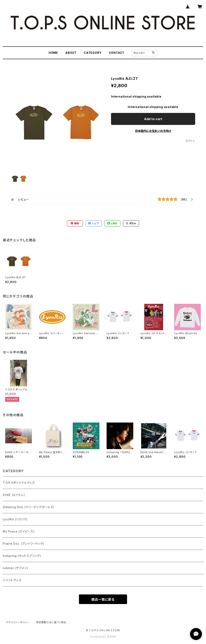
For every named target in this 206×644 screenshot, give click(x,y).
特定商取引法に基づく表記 (51, 622)
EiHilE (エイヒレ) (14, 495)
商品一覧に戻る (103, 599)
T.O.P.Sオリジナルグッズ (19, 483)
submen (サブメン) (15, 568)
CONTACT (117, 53)
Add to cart (153, 119)
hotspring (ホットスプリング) (22, 556)
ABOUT (71, 53)
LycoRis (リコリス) (15, 519)
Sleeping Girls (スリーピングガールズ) (29, 507)
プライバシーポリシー (18, 622)
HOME (53, 53)
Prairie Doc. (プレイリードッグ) (23, 544)
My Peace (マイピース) (19, 531)
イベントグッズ (12, 580)
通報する (190, 141)
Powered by (103, 637)
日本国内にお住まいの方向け (153, 131)
